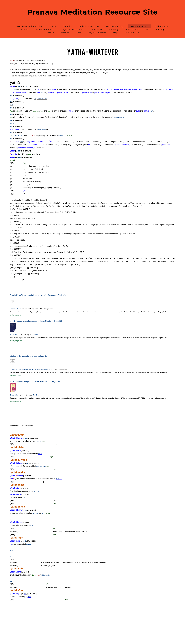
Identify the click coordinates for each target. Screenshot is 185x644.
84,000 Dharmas (97, 33)
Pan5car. (59, 479)
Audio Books (161, 26)
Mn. (34, 513)
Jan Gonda (14, 335)
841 (19, 86)
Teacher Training (115, 26)
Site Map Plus (132, 33)
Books (53, 26)
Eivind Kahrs (14, 395)
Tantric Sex (96, 30)
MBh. (118, 117)
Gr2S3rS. (42, 99)
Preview (35, 335)
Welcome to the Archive (30, 26)
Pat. (38, 466)
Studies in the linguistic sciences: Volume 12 (28, 356)
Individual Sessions (89, 26)
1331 (20, 157)
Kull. (38, 513)
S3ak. (20, 136)
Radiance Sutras (139, 26)
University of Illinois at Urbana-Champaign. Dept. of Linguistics (31, 369)
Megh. (12, 123)
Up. (37, 99)
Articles (25, 30)
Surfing (160, 30)
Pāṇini (19, 309)
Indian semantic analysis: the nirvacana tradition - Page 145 (35, 381)
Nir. (46, 99)
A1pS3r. (36, 491)
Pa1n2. (61, 136)
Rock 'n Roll (132, 30)
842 (27, 463)
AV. (24, 498)
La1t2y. (29, 544)
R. (11, 519)
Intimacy (114, 30)
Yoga (79, 33)
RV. (42, 93)
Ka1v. (122, 117)
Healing (65, 33)
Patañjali (13, 309)
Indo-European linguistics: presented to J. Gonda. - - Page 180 (36, 321)
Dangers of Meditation (71, 30)
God (147, 30)
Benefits (67, 26)
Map (115, 33)
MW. (11, 581)
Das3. (16, 136)
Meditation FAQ (44, 30)
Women (50, 33)
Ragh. (48, 575)
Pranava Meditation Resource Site (93, 12)
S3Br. (40, 454)
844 (19, 151)
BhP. (12, 105)
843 (25, 541)
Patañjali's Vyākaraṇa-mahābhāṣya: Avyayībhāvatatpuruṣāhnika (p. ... (39, 295)
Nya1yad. (43, 466)
